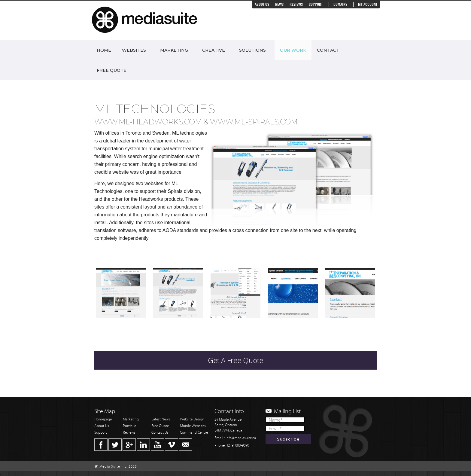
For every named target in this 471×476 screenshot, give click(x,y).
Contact (328, 50)
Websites (134, 50)
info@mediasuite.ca (241, 438)
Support (316, 4)
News (279, 4)
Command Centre (194, 433)
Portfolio (130, 426)
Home (104, 50)
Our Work (293, 50)
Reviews (296, 4)
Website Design (192, 419)
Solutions (252, 50)
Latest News (161, 419)
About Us (262, 4)
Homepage (103, 419)
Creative (214, 50)
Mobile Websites (193, 426)
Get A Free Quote (235, 360)
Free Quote (112, 70)
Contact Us (160, 433)
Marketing (174, 50)
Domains (340, 4)
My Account (368, 4)
